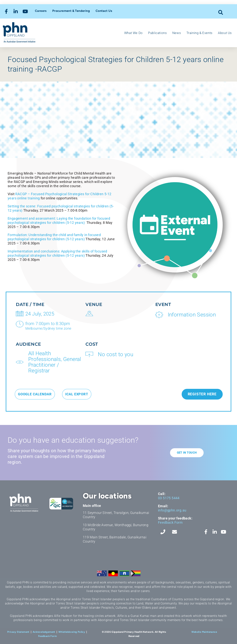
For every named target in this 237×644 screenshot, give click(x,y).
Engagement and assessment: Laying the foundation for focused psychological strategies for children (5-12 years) (59, 220)
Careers (41, 11)
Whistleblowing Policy (72, 632)
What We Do (133, 33)
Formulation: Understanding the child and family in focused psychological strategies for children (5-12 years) (54, 237)
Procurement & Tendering (71, 11)
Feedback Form (170, 522)
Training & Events (200, 33)
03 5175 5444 (169, 498)
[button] (221, 12)
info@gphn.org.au (172, 510)
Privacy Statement (18, 632)
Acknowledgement (44, 632)
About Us (225, 33)
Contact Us (104, 11)
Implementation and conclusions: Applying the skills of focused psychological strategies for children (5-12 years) (57, 253)
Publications (157, 33)
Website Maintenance (204, 632)
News (177, 33)
